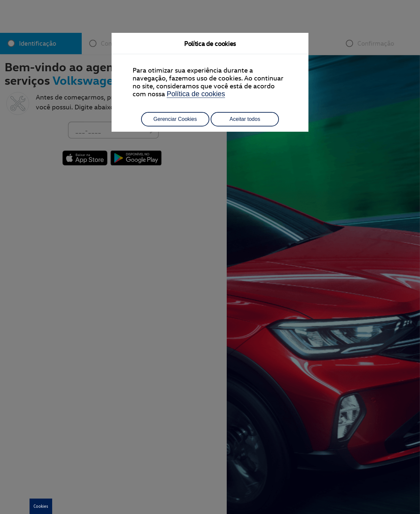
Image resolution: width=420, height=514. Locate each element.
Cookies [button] (41, 506)
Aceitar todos (245, 119)
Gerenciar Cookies (175, 119)
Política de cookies (196, 94)
